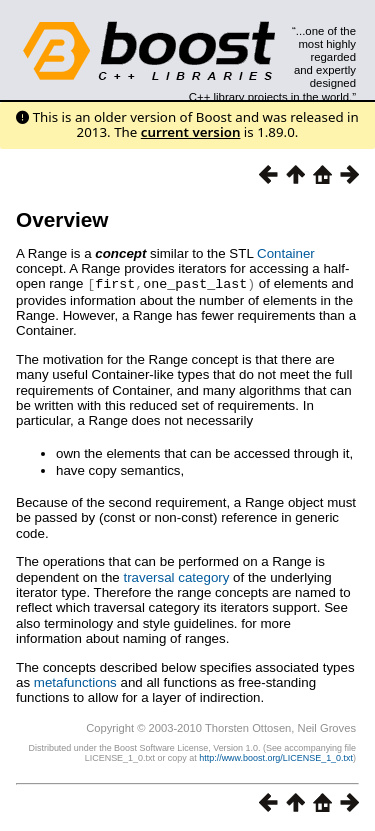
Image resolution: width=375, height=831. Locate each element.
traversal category (176, 576)
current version (191, 132)
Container (286, 253)
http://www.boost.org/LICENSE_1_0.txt (276, 757)
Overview (62, 219)
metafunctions (75, 681)
